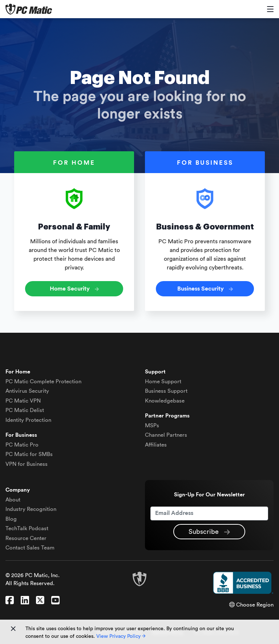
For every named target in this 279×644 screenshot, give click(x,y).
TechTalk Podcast (27, 529)
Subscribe (209, 532)
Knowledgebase (165, 401)
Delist (25, 410)
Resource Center (26, 538)
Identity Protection (28, 420)
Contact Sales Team (30, 548)
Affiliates (156, 445)
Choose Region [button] (251, 605)
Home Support (163, 382)
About (13, 500)
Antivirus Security (27, 391)
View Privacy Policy (121, 636)
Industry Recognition (31, 509)
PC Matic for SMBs (29, 454)
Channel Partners (166, 435)
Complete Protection (43, 382)
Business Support (166, 391)
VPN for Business (27, 464)
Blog (11, 519)
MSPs (152, 426)
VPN (23, 401)
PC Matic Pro (22, 445)
